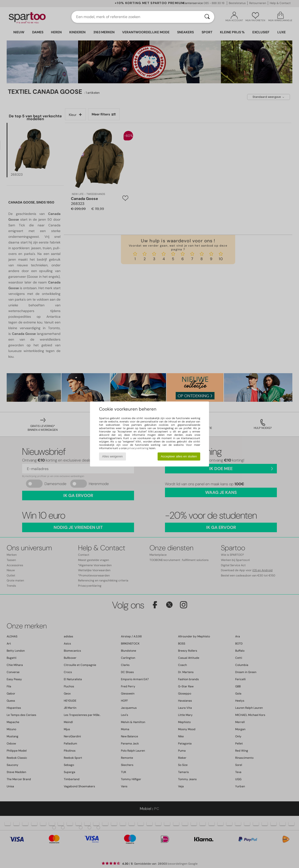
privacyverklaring (138, 448)
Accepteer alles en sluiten (179, 456)
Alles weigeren (112, 456)
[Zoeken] (207, 17)
